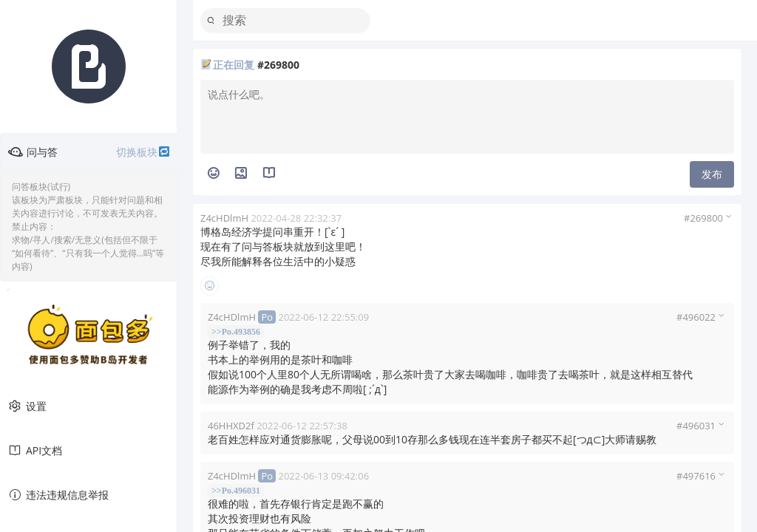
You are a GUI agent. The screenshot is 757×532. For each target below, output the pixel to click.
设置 (27, 406)
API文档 (35, 451)
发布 (712, 174)
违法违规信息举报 (58, 495)
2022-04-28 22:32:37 (296, 218)
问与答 (89, 152)
